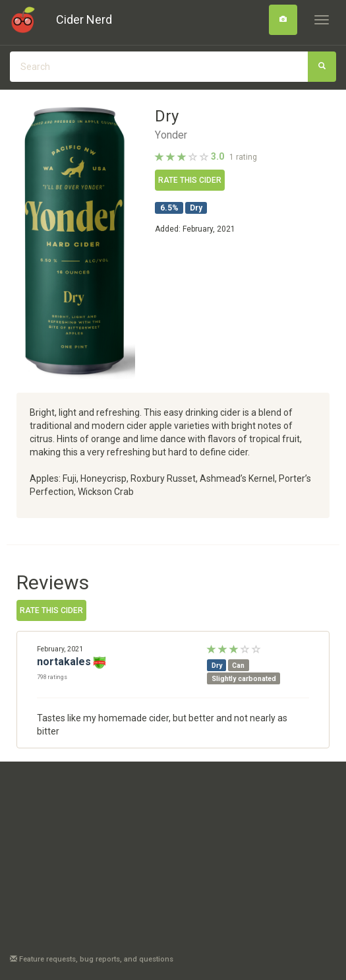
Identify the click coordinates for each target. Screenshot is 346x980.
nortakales (64, 662)
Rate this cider (190, 180)
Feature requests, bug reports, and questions (92, 959)
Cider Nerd (84, 19)
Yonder (171, 135)
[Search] (283, 20)
